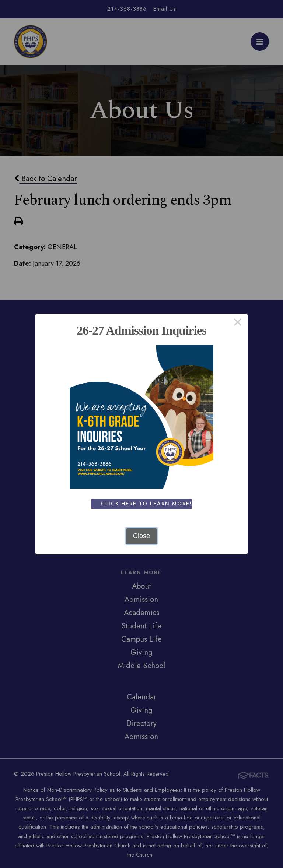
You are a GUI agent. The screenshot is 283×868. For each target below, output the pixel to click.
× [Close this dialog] (237, 324)
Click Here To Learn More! (148, 504)
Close (141, 536)
